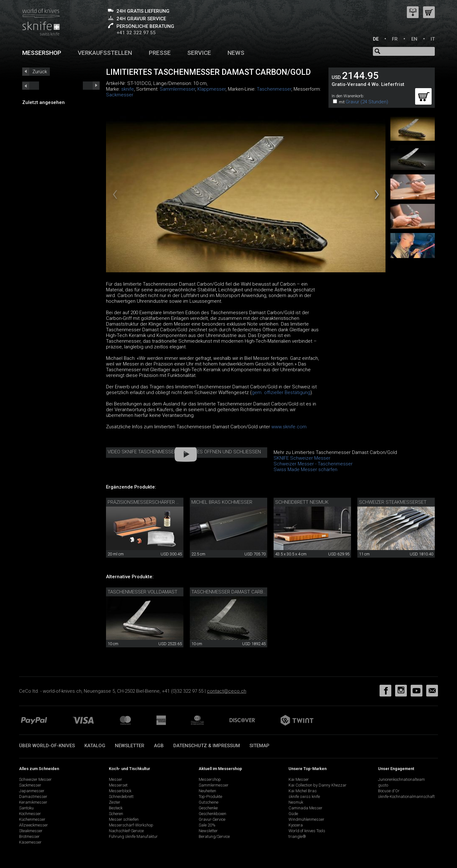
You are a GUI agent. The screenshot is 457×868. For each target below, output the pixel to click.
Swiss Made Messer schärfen (305, 470)
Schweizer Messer (35, 779)
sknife (128, 89)
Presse (160, 53)
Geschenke (208, 808)
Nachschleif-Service (126, 831)
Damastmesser (33, 797)
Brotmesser (29, 836)
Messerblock (120, 791)
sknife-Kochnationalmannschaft (406, 797)
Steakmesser (31, 831)
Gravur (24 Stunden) (367, 102)
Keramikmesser (33, 802)
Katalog (95, 746)
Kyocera (296, 825)
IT (433, 39)
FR (395, 39)
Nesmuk (296, 802)
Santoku (26, 808)
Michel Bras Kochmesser (222, 502)
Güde (293, 814)
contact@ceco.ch (227, 691)
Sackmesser (120, 95)
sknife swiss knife (304, 797)
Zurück (40, 72)
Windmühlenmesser (306, 819)
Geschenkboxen (212, 814)
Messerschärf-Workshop (131, 825)
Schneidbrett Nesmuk (302, 502)
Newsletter (130, 746)
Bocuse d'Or (389, 791)
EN (414, 39)
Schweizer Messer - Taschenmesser (313, 464)
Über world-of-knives (47, 746)
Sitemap (259, 746)
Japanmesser (32, 791)
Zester (115, 802)
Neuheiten (207, 791)
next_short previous (31, 86)
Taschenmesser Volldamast (142, 592)
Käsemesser (30, 842)
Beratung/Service (214, 836)
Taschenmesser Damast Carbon (230, 592)
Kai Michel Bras (303, 791)
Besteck (116, 808)
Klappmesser (212, 89)
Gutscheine (209, 802)
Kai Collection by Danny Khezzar (318, 785)
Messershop (42, 53)
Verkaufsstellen (105, 53)
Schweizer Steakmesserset (393, 502)
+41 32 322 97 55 (136, 33)
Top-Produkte (210, 797)
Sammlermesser (177, 89)
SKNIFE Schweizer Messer (302, 458)
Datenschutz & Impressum (207, 746)
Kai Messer (299, 779)
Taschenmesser (274, 89)
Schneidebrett (121, 797)
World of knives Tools (307, 831)
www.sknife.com (289, 427)
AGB (159, 746)
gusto (383, 785)
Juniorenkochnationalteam (401, 779)
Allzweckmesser (33, 825)
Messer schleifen (124, 819)
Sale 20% (207, 825)
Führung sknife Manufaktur (133, 836)
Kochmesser (30, 814)
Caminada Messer (305, 808)
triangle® (297, 836)
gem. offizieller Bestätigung (281, 392)
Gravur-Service (212, 819)
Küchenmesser (32, 819)
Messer (116, 779)
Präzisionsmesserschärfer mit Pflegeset (159, 502)
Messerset (118, 785)
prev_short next (91, 86)
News (236, 53)
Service (199, 53)
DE (376, 39)
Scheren (116, 814)
